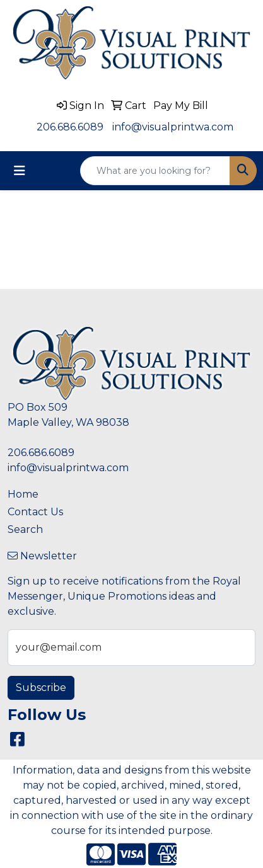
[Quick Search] (155, 171)
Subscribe (41, 688)
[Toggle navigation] (20, 171)
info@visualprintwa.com (173, 127)
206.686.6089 (70, 127)
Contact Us (35, 512)
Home (23, 494)
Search (25, 529)
